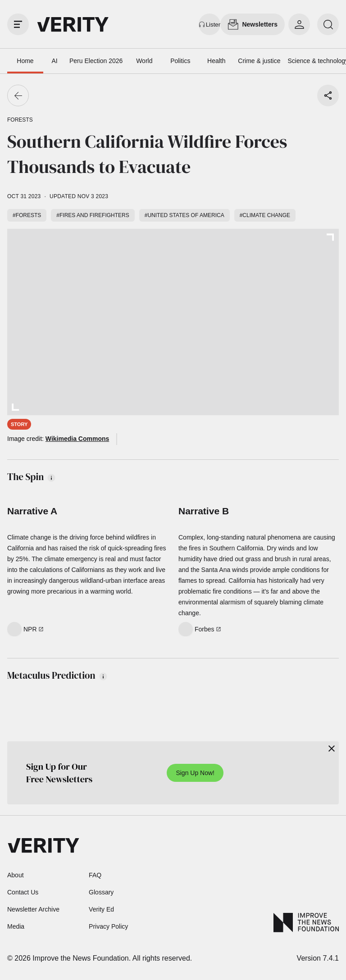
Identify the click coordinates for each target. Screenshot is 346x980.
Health (216, 61)
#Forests (27, 215)
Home (25, 61)
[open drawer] (18, 24)
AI (54, 61)
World (144, 61)
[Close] (332, 749)
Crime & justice (259, 61)
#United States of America (184, 215)
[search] (328, 24)
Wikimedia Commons (77, 439)
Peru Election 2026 (96, 61)
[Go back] (18, 95)
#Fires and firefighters (93, 215)
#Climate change (265, 215)
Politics (180, 61)
